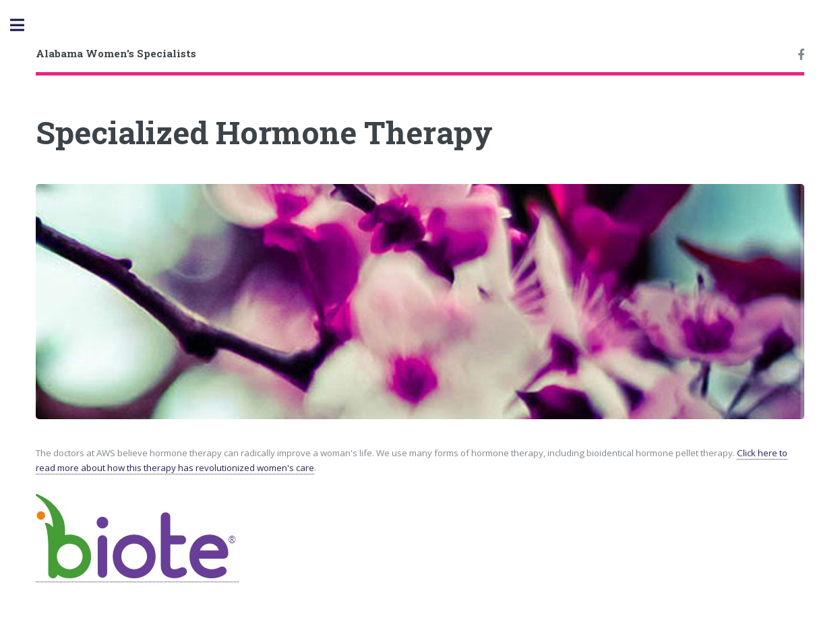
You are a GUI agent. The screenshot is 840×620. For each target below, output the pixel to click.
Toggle (24, 25)
